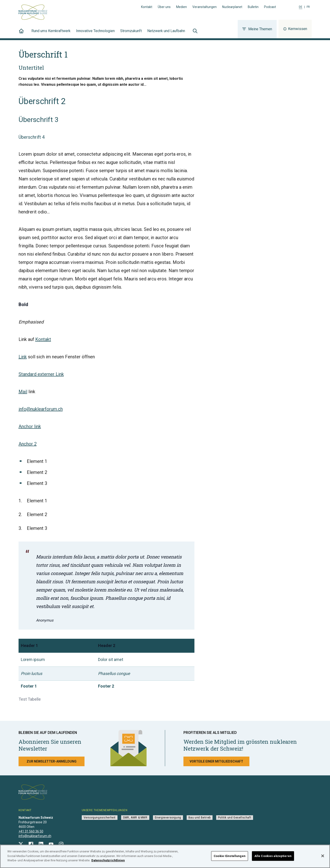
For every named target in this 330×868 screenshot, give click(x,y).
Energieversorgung (168, 818)
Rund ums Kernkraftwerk (51, 33)
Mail (23, 392)
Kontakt (147, 7)
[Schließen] (323, 859)
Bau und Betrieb (200, 818)
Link (23, 357)
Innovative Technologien (95, 33)
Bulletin (253, 7)
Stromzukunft (131, 33)
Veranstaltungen (205, 7)
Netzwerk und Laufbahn (166, 33)
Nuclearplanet (232, 7)
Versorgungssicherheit (100, 818)
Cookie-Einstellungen (230, 859)
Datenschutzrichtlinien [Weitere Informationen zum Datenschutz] (108, 863)
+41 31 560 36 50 (31, 831)
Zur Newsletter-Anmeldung (52, 761)
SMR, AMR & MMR (135, 818)
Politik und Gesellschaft (235, 818)
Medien (181, 7)
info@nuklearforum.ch (41, 409)
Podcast (270, 7)
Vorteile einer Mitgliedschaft (216, 761)
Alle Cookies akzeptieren (273, 859)
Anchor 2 (28, 444)
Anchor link (30, 426)
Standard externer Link (41, 374)
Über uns (164, 7)
